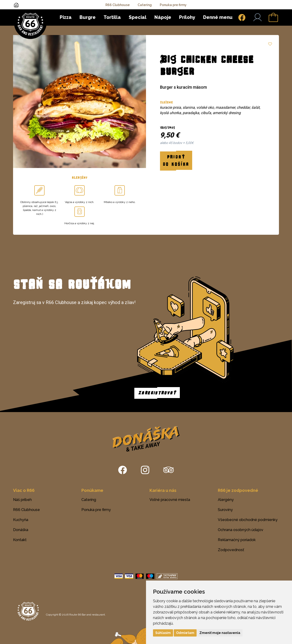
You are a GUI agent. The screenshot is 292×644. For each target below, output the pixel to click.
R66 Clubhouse (118, 5)
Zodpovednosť (231, 550)
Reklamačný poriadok (237, 540)
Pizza (66, 17)
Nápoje (163, 17)
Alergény (226, 500)
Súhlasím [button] (163, 633)
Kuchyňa (21, 520)
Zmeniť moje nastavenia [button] (220, 633)
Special (138, 17)
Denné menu (218, 17)
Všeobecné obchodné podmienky (248, 520)
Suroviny (225, 510)
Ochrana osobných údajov (241, 530)
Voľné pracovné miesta (170, 500)
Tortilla (112, 17)
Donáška (21, 530)
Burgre (88, 17)
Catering (145, 5)
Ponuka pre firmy (173, 5)
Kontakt (20, 540)
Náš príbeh (22, 500)
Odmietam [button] (185, 633)
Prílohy (187, 17)
